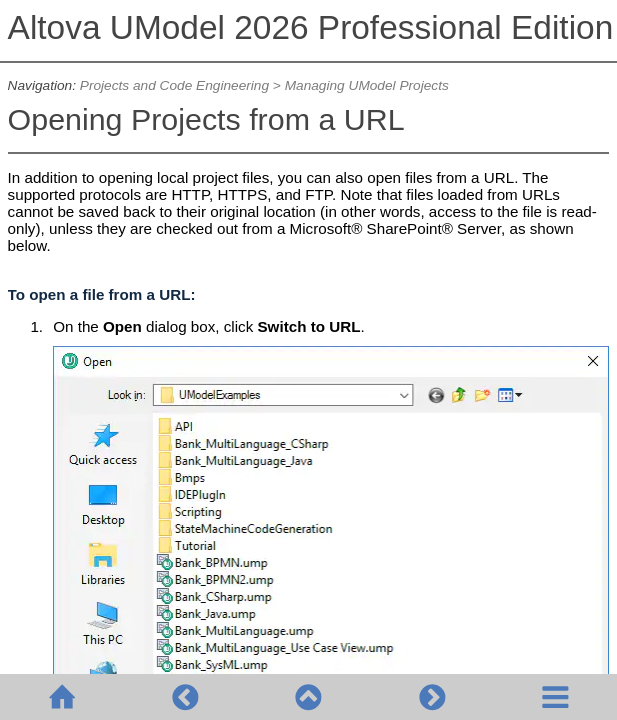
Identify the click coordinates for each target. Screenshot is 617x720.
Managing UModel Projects (367, 85)
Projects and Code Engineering (174, 85)
